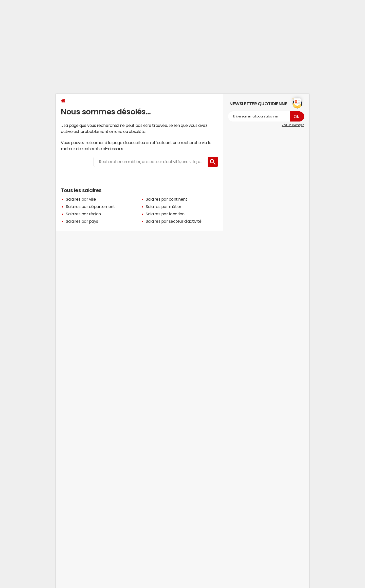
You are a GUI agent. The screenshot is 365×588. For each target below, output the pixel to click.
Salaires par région (83, 214)
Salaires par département (90, 206)
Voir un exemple (293, 125)
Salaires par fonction (165, 214)
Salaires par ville (81, 199)
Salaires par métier (164, 206)
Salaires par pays (82, 221)
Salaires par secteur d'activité (174, 221)
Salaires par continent (166, 199)
